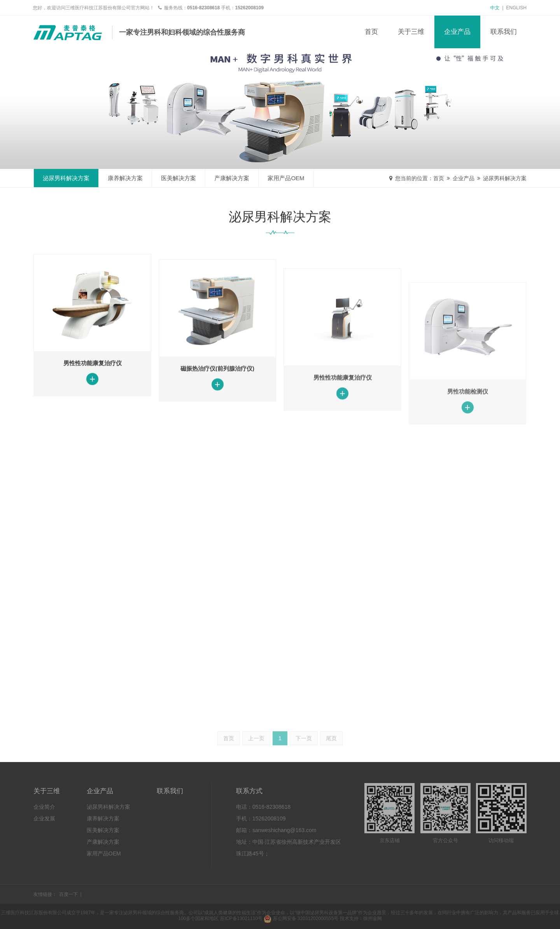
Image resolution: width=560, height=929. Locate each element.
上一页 (256, 759)
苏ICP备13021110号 (241, 918)
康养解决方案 (125, 178)
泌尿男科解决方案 (505, 178)
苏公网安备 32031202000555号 (301, 918)
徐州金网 (373, 918)
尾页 (331, 759)
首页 (371, 32)
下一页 (304, 759)
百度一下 (68, 894)
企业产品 (457, 32)
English (519, 8)
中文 (497, 8)
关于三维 (411, 32)
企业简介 (44, 807)
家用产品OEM (286, 178)
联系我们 (504, 32)
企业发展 (44, 818)
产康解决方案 (232, 178)
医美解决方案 (178, 178)
